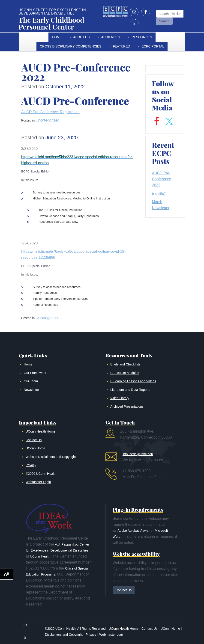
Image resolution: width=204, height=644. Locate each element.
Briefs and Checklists (125, 364)
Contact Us (34, 440)
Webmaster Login (38, 482)
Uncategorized (47, 318)
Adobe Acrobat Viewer (133, 531)
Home (57, 37)
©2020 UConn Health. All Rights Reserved (75, 629)
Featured (121, 46)
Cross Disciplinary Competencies (71, 46)
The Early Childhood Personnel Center (51, 23)
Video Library (120, 398)
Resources (142, 37)
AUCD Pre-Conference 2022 (162, 179)
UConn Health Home (40, 431)
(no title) (159, 194)
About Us (81, 37)
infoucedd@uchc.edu (138, 454)
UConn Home (35, 448)
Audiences (111, 37)
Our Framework (35, 373)
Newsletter (31, 390)
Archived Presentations (127, 407)
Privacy (31, 465)
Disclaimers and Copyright (64, 635)
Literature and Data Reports (130, 390)
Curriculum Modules (125, 373)
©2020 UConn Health (41, 474)
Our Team (31, 381)
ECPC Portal (153, 46)
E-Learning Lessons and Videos (133, 381)
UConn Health (40, 556)
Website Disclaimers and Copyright (51, 457)
